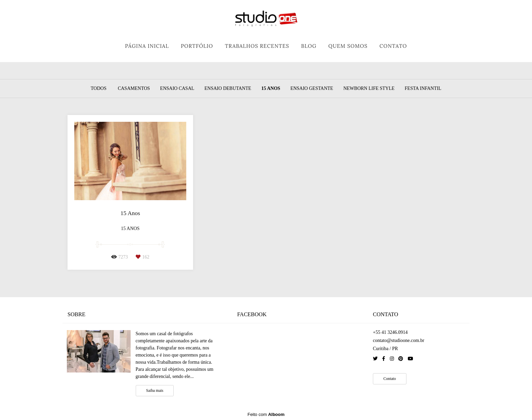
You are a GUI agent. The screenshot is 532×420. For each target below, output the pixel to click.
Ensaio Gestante (312, 89)
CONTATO (393, 46)
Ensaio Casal (177, 89)
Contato (390, 379)
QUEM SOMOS (348, 46)
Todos (98, 89)
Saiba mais (155, 391)
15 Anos (271, 89)
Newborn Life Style (369, 89)
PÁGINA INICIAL (147, 46)
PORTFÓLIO (197, 46)
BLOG (309, 46)
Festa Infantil (423, 89)
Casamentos (134, 89)
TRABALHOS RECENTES (257, 46)
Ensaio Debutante (228, 89)
